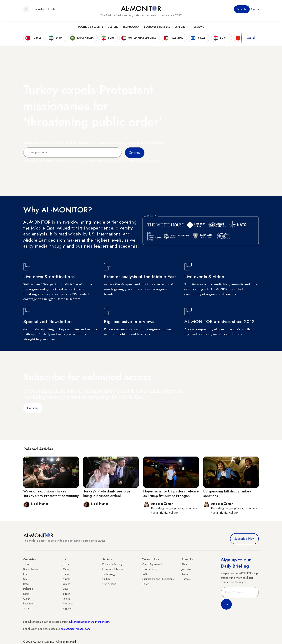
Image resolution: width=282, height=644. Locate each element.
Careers (186, 579)
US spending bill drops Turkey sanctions (227, 494)
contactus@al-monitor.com (75, 629)
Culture (113, 29)
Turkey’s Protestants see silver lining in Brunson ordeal (108, 494)
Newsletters (39, 11)
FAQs (145, 574)
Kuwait (67, 579)
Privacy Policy (150, 569)
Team (185, 574)
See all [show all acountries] (251, 40)
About (185, 564)
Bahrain (67, 574)
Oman (66, 569)
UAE (26, 579)
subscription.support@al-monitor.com (89, 622)
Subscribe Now (244, 539)
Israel (26, 584)
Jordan (67, 564)
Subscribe (242, 11)
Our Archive (109, 584)
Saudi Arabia (30, 569)
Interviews (197, 29)
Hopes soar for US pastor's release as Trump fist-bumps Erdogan (171, 494)
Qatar (27, 599)
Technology (131, 29)
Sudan (66, 594)
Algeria (67, 608)
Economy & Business (157, 29)
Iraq (65, 559)
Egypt (26, 594)
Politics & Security (91, 29)
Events (51, 11)
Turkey (27, 564)
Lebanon (28, 603)
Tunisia (67, 599)
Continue (33, 408)
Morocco (68, 603)
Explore (180, 29)
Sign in (255, 11)
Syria (26, 608)
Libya (66, 589)
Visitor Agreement (152, 564)
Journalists (187, 569)
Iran (25, 574)
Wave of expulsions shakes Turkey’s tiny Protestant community (51, 494)
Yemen (67, 584)
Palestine (28, 589)
